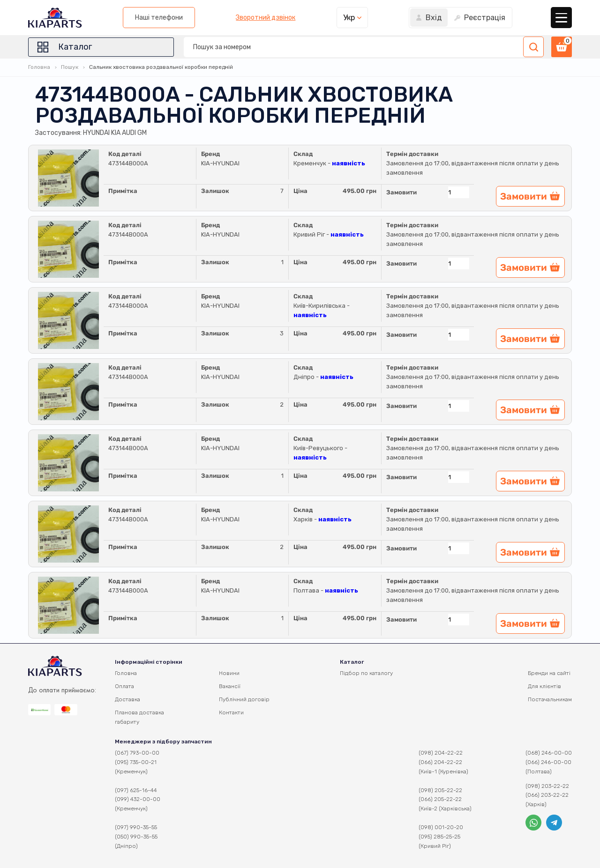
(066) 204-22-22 (440, 762)
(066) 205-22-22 (440, 799)
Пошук (70, 67)
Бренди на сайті (549, 673)
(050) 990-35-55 (136, 837)
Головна (39, 67)
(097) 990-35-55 (136, 827)
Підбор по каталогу (366, 673)
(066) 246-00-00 (548, 762)
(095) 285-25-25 (439, 837)
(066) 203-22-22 (547, 795)
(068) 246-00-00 (549, 753)
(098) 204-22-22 (441, 753)
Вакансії (230, 686)
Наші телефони (159, 18)
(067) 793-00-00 (137, 753)
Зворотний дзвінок (266, 18)
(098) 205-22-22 (440, 790)
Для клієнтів (544, 686)
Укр (349, 18)
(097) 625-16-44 (136, 790)
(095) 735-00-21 (136, 762)
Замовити (401, 192)
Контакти (231, 712)
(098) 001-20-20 (441, 827)
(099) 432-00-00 (138, 799)
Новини (229, 673)
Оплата (124, 686)
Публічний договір (244, 699)
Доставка (127, 699)
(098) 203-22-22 (547, 786)
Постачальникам (550, 699)
